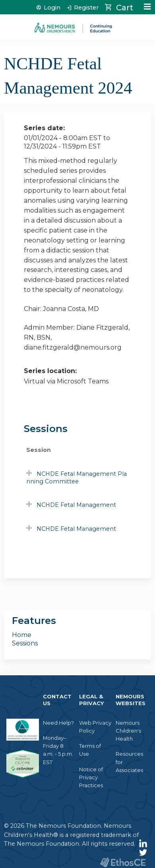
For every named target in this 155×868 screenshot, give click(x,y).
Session (39, 450)
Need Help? (58, 723)
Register (86, 8)
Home (22, 635)
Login (52, 8)
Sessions (25, 643)
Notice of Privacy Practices (91, 777)
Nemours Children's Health (128, 731)
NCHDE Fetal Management (76, 505)
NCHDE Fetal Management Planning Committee (77, 478)
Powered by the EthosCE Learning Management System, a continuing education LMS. (123, 862)
